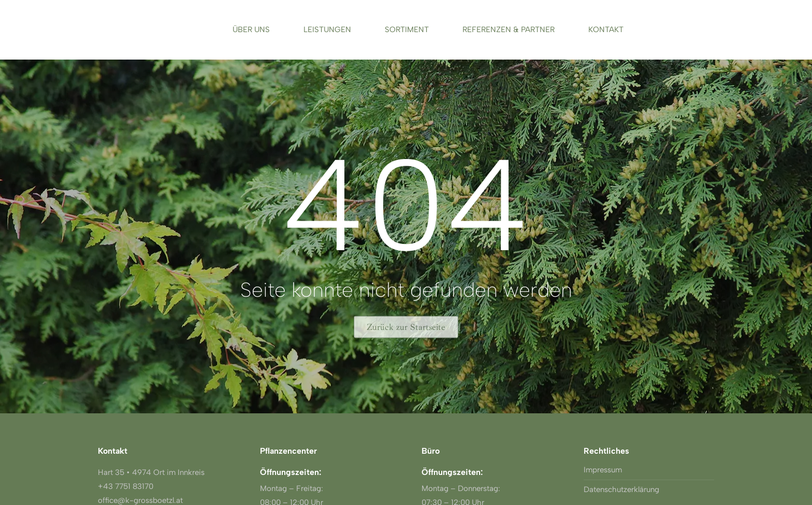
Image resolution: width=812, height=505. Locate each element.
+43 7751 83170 (126, 486)
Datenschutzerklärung (621, 489)
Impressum (603, 470)
